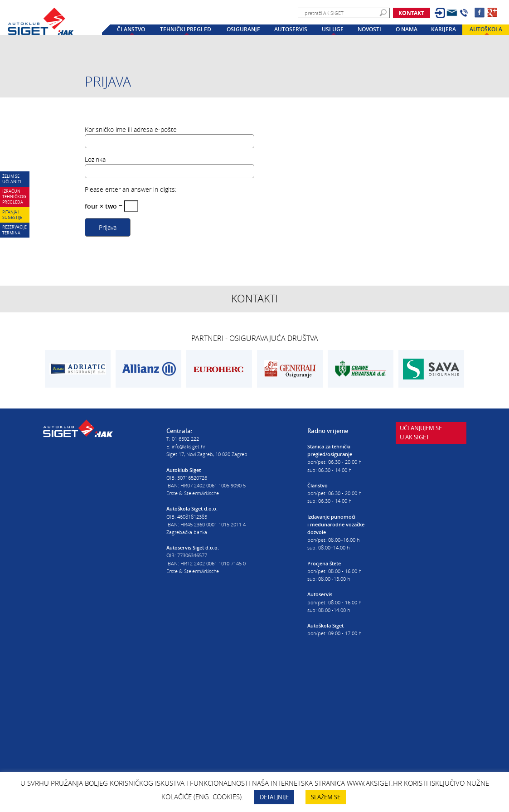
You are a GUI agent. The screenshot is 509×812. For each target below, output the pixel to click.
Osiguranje (243, 29)
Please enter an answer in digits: (131, 189)
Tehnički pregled (186, 29)
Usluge (333, 29)
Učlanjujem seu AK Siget (421, 441)
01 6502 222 (185, 439)
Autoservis (291, 29)
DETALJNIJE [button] (274, 797)
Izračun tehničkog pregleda (14, 197)
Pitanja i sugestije (12, 215)
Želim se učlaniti (12, 179)
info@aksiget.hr (189, 446)
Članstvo (131, 29)
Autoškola (486, 29)
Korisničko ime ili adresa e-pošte (131, 129)
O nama (407, 29)
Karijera (444, 29)
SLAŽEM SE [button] (326, 797)
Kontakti (254, 299)
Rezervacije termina (15, 230)
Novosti (369, 29)
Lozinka (95, 159)
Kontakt (411, 13)
